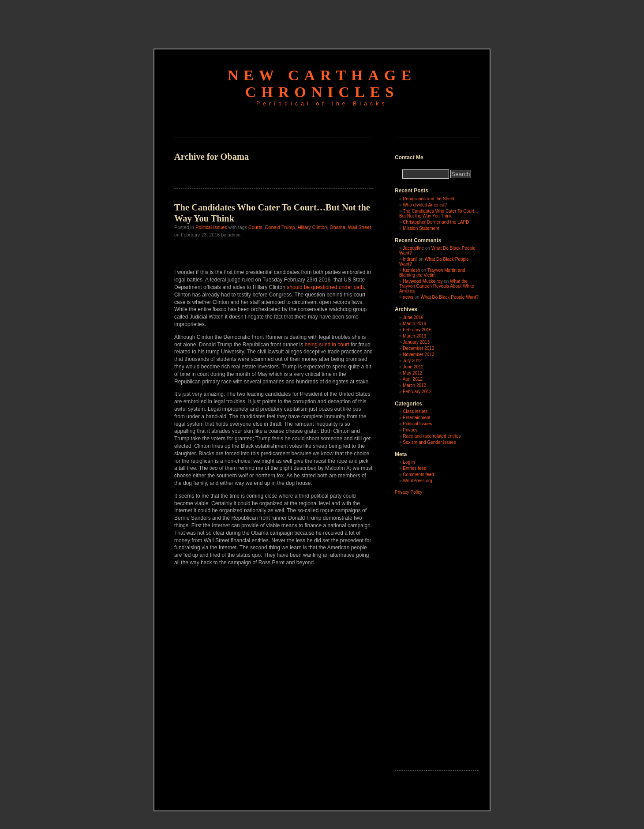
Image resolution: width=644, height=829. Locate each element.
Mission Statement (421, 228)
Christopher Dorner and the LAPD (436, 222)
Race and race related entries (432, 436)
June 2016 (413, 317)
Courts (255, 227)
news (408, 297)
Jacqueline (413, 248)
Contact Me (409, 158)
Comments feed (418, 475)
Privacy (410, 430)
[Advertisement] (322, 20)
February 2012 (417, 392)
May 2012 (412, 373)
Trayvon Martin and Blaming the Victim (432, 273)
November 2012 (418, 354)
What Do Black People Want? (449, 297)
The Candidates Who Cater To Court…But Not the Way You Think (439, 214)
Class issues (415, 411)
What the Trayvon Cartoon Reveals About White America (437, 286)
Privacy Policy (408, 492)
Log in (409, 462)
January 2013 (416, 342)
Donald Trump (280, 227)
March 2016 (414, 324)
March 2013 (414, 336)
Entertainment (416, 418)
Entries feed (414, 468)
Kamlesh (411, 270)
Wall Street (359, 227)
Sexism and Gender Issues (429, 442)
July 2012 (412, 361)
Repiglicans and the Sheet (429, 199)
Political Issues (211, 227)
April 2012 (413, 379)
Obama (337, 227)
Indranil (410, 259)
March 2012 (414, 385)
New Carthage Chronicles (322, 84)
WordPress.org (417, 481)
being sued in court (327, 345)
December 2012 (418, 348)
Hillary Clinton (313, 227)
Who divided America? (425, 205)
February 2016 (417, 330)
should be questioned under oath (325, 287)
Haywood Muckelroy (423, 281)
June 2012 (413, 367)
